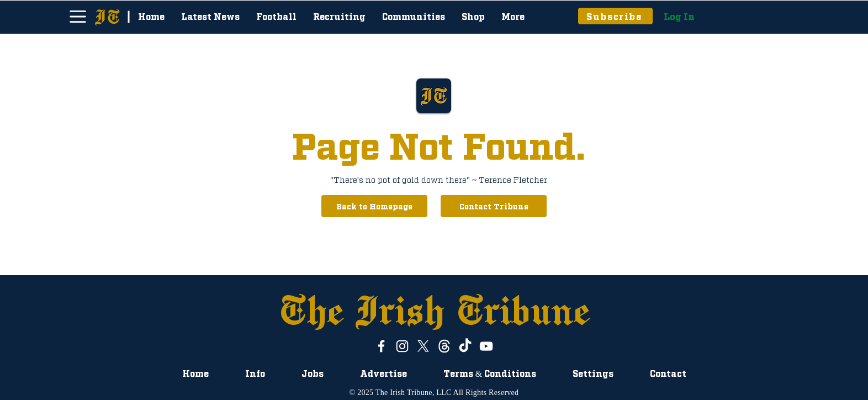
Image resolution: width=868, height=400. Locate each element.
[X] (423, 346)
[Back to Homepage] (374, 206)
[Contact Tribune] (494, 206)
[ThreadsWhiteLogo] (444, 346)
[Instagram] (402, 346)
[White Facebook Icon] (381, 346)
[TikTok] (465, 346)
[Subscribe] (615, 16)
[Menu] (78, 16)
